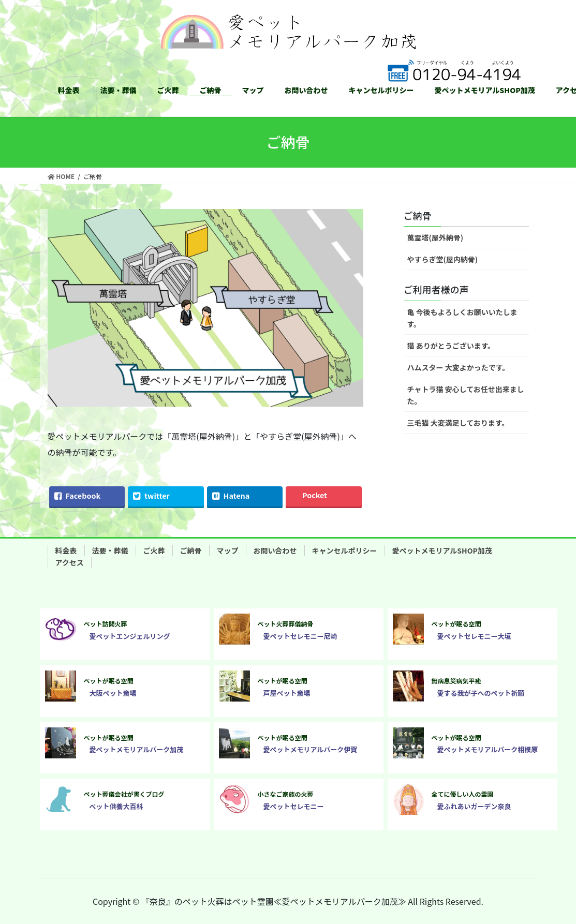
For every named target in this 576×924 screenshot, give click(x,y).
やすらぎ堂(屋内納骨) (443, 259)
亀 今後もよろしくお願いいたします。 (462, 318)
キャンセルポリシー (345, 550)
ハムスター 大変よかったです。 (459, 367)
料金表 (66, 550)
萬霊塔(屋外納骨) (435, 237)
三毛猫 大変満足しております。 (458, 423)
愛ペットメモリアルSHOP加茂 (442, 550)
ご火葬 (154, 550)
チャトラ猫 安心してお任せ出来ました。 (466, 395)
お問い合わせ (275, 550)
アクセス (70, 562)
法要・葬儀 (110, 550)
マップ (228, 550)
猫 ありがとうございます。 (451, 346)
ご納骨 (191, 550)
